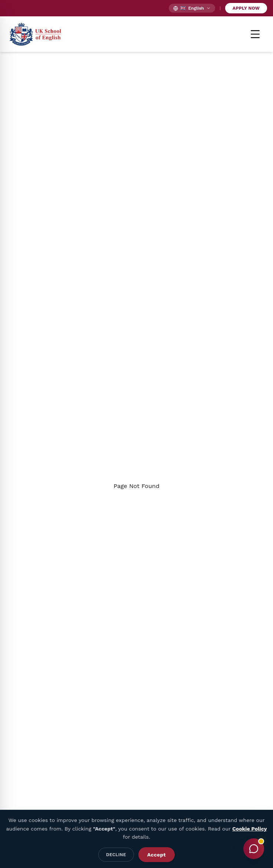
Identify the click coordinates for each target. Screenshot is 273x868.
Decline (116, 855)
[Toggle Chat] (254, 849)
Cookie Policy (249, 829)
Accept (157, 855)
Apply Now (246, 8)
